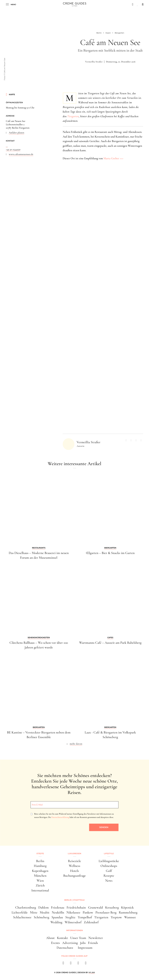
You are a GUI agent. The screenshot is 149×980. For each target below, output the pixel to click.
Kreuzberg (112, 908)
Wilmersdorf (73, 922)
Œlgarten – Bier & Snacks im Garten (110, 553)
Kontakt (62, 938)
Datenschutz (65, 948)
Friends (93, 943)
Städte (40, 854)
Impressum (85, 948)
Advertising (70, 943)
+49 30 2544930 (13, 149)
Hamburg (40, 866)
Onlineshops (109, 866)
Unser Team (78, 938)
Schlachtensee (22, 917)
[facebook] (63, 964)
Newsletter (96, 938)
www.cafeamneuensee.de (21, 154)
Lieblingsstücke (109, 861)
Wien (40, 881)
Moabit (45, 912)
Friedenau (58, 908)
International (40, 890)
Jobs (83, 943)
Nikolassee (73, 912)
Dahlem (44, 908)
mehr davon (76, 744)
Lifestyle (109, 854)
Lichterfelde (20, 912)
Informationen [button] (74, 930)
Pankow (88, 912)
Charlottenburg (26, 908)
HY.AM (92, 972)
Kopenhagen (40, 871)
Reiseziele (74, 861)
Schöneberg (42, 917)
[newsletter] (86, 964)
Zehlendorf (91, 922)
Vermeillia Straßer (94, 62)
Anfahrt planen (16, 133)
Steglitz (70, 917)
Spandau (57, 917)
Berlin (40, 861)
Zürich (40, 885)
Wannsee (130, 917)
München (40, 876)
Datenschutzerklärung (60, 817)
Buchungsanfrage (74, 876)
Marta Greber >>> (113, 158)
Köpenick (127, 908)
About (50, 938)
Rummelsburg (128, 912)
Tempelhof (85, 917)
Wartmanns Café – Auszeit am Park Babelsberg (110, 643)
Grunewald (95, 908)
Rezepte (109, 876)
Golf (109, 871)
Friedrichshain (76, 908)
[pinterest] (78, 964)
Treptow (116, 917)
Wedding (56, 922)
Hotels (75, 871)
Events (56, 943)
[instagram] (71, 964)
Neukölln (58, 912)
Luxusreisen (75, 854)
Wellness (74, 866)
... (7, 146)
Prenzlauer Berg (106, 912)
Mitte (34, 912)
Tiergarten (73, 116)
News (109, 881)
